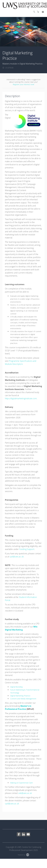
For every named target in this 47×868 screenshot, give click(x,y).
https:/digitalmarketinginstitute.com (21, 398)
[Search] (35, 12)
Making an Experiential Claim (22, 783)
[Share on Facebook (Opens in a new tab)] (19, 835)
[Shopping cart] (39, 12)
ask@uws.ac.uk (25, 793)
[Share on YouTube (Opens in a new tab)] (28, 835)
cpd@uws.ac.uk (17, 557)
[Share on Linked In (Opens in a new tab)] (23, 835)
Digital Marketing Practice (20, 696)
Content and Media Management (23, 699)
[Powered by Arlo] (23, 855)
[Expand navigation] (43, 12)
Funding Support (27, 549)
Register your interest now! (23, 84)
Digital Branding (16, 687)
